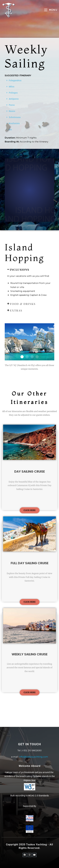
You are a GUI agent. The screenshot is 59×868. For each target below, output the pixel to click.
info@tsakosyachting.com (34, 757)
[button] (29, 81)
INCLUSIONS (20, 270)
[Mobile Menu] (51, 10)
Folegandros (15, 80)
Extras (16, 310)
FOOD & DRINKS (23, 304)
